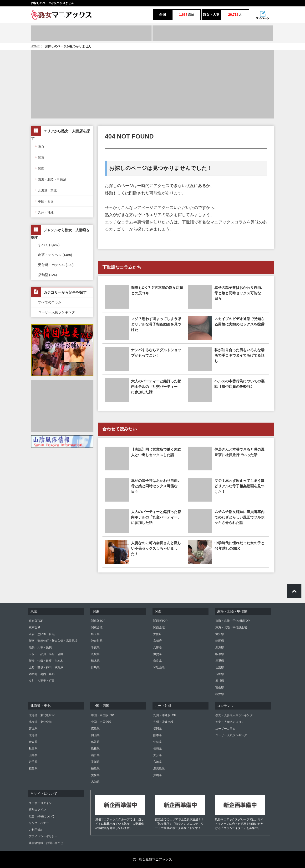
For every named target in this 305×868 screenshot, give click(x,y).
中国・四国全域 (101, 722)
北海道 (33, 735)
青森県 (33, 742)
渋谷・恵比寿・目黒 (42, 634)
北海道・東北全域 (40, 722)
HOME (35, 46)
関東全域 (97, 627)
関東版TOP (98, 621)
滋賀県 (158, 654)
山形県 (33, 755)
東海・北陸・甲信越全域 (231, 627)
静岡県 (220, 641)
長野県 (220, 674)
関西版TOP (160, 621)
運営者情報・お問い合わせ (46, 843)
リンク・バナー (39, 823)
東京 (39, 146)
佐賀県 (158, 742)
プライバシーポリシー (43, 836)
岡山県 (95, 735)
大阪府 (158, 634)
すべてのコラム (50, 302)
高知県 (95, 782)
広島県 (95, 729)
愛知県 (220, 634)
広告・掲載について (42, 816)
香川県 (95, 762)
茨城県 (95, 654)
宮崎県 (158, 762)
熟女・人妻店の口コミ (230, 722)
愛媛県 (95, 775)
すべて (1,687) (49, 245)
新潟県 (220, 647)
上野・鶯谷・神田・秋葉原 (46, 667)
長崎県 (158, 749)
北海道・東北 (46, 190)
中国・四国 (44, 201)
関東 (39, 157)
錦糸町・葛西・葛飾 (42, 674)
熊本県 (158, 735)
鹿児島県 (159, 769)
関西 (39, 168)
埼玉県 (95, 634)
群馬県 (95, 667)
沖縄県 (158, 775)
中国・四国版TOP (102, 715)
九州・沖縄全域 (163, 722)
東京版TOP (36, 621)
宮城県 (33, 729)
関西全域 (159, 627)
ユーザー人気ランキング (56, 312)
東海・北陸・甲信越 (50, 179)
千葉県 (95, 647)
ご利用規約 (36, 830)
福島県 (33, 769)
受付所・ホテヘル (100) (56, 265)
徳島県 (95, 769)
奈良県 (158, 661)
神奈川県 (97, 641)
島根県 (95, 749)
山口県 (95, 755)
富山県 (220, 687)
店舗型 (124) (48, 275)
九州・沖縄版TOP (165, 715)
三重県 (220, 661)
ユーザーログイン (40, 803)
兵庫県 (158, 647)
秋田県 (33, 749)
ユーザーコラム (225, 729)
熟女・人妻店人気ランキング (234, 715)
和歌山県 (159, 667)
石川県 (220, 681)
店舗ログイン (37, 810)
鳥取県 (95, 742)
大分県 (158, 755)
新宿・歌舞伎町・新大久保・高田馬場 (53, 641)
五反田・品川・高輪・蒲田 (46, 654)
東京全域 (35, 627)
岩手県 (33, 762)
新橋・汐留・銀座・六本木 (46, 661)
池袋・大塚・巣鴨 (40, 647)
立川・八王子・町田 (42, 681)
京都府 (158, 641)
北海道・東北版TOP (42, 715)
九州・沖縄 (44, 212)
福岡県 (158, 729)
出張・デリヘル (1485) (55, 255)
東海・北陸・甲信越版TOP (233, 621)
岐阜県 (220, 654)
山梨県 (220, 667)
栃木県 (95, 661)
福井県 (220, 694)
